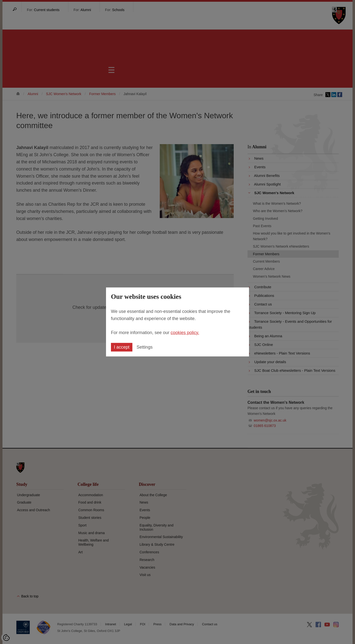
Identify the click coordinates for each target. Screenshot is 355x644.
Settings (145, 347)
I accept (122, 347)
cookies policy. (185, 332)
